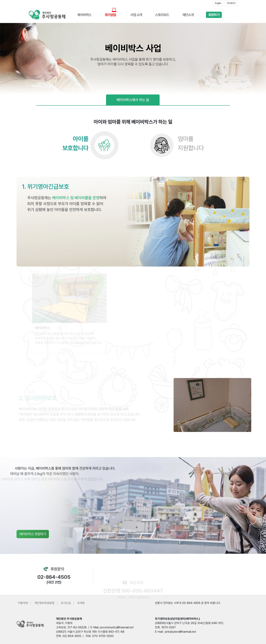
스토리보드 (162, 15)
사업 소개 (136, 15)
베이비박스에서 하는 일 (133, 100)
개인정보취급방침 (44, 603)
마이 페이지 (231, 3)
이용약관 (23, 603)
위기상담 (110, 15)
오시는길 (66, 603)
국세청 (81, 603)
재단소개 (188, 15)
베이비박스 (84, 15)
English (218, 3)
